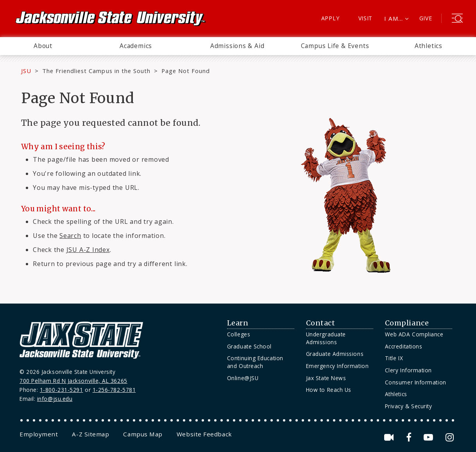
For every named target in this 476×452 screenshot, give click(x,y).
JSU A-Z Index (88, 250)
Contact (321, 323)
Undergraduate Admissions (326, 338)
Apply (330, 18)
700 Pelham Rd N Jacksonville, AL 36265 (73, 381)
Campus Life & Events (335, 46)
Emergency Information (337, 366)
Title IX (394, 358)
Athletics (429, 46)
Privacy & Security (409, 406)
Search (70, 236)
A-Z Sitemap (90, 434)
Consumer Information (416, 382)
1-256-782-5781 (114, 390)
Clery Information (408, 370)
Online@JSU (243, 378)
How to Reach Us (329, 390)
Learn (238, 323)
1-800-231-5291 (62, 390)
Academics (136, 46)
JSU (26, 71)
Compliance (407, 323)
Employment (39, 434)
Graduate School (249, 346)
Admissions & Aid (237, 46)
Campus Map (143, 434)
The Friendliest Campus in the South (96, 71)
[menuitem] (43, 46)
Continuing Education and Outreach (255, 362)
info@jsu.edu (55, 399)
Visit (366, 18)
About (43, 46)
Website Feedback (204, 434)
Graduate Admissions (335, 354)
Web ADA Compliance (414, 334)
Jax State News (326, 378)
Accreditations (404, 346)
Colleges (239, 334)
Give (426, 18)
